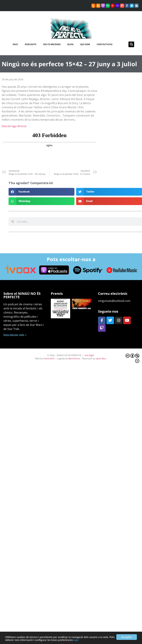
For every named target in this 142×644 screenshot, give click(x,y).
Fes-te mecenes (52, 44)
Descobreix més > (15, 335)
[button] (131, 44)
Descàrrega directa (14, 126)
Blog (70, 44)
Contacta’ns (105, 44)
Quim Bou (101, 358)
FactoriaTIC (49, 358)
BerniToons (74, 358)
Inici (15, 44)
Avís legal (89, 355)
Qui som (85, 44)
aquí (76, 640)
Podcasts (31, 44)
